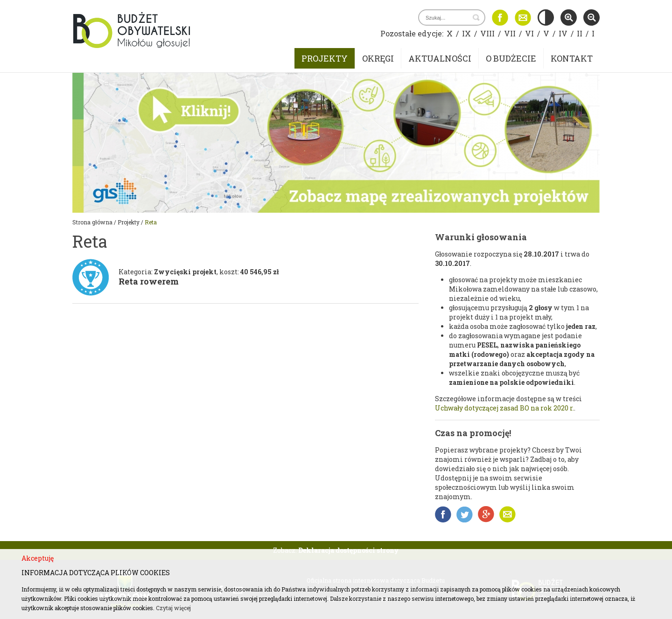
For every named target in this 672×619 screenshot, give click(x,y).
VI (529, 33)
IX (466, 33)
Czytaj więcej (173, 608)
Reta (151, 222)
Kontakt (572, 58)
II (580, 33)
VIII (487, 33)
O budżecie (511, 58)
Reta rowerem (149, 281)
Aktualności (440, 58)
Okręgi (378, 58)
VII (510, 33)
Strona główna (92, 222)
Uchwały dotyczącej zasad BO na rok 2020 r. (504, 408)
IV (563, 33)
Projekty (325, 58)
